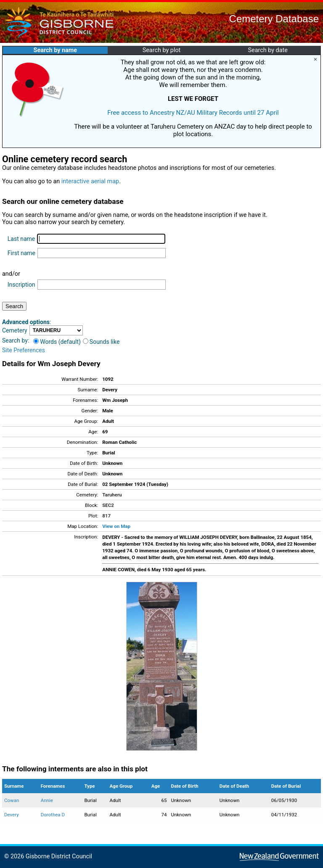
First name (21, 253)
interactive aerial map (90, 181)
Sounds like (101, 342)
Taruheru (112, 495)
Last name (21, 239)
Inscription (21, 285)
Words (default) (57, 342)
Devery (12, 815)
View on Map (116, 526)
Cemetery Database (274, 19)
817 (106, 516)
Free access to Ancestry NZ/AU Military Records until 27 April (193, 113)
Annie (47, 800)
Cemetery (15, 330)
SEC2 (108, 505)
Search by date (267, 50)
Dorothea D (53, 815)
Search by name (55, 50)
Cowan (12, 800)
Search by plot (162, 50)
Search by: (16, 340)
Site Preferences (24, 350)
